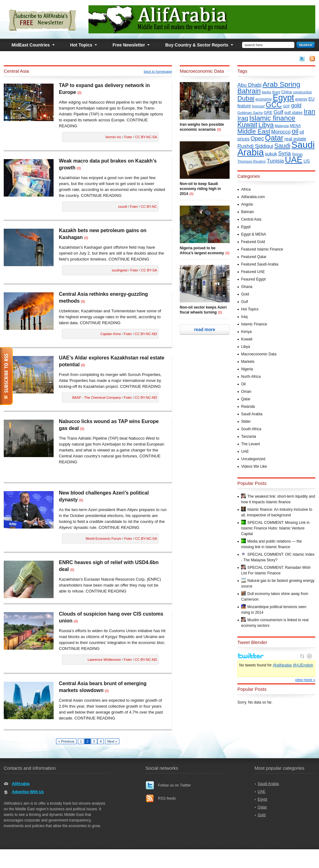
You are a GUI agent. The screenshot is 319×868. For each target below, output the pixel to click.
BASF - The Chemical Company (97, 397)
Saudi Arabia (252, 414)
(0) (79, 93)
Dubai (246, 98)
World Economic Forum (104, 539)
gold (296, 105)
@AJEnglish (303, 680)
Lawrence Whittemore (104, 660)
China (287, 92)
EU (311, 99)
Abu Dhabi (249, 85)
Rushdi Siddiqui (255, 146)
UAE (293, 160)
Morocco (281, 132)
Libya (266, 125)
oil (295, 131)
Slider (246, 422)
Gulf (279, 112)
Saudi (282, 146)
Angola (247, 204)
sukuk (271, 154)
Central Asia (251, 219)
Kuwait (247, 125)
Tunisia (275, 161)
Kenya (246, 332)
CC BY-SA (149, 270)
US (307, 161)
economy (264, 99)
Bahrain (249, 91)
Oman (246, 392)
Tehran (297, 154)
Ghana (247, 287)
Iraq (243, 118)
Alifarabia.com (253, 197)
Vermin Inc (113, 137)
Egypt (283, 98)
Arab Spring (281, 84)
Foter (128, 137)
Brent (276, 92)
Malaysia (282, 126)
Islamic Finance (254, 324)
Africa (246, 189)
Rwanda (248, 407)
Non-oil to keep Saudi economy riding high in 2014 (200, 189)
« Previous (66, 741)
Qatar (274, 138)
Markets (248, 362)
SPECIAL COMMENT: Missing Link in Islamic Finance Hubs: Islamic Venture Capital (275, 528)
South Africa (251, 429)
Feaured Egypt (253, 279)
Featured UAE (253, 272)
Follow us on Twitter (174, 785)
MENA (295, 126)
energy (301, 99)
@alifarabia (282, 680)
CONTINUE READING (101, 195)
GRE (268, 112)
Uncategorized (253, 459)
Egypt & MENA (254, 234)
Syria (285, 154)
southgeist (120, 270)
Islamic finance (272, 118)
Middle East (254, 131)
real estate (295, 139)
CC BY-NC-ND (146, 334)
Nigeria (247, 369)
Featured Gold (253, 242)
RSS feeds (167, 798)
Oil (243, 384)
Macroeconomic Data (259, 354)
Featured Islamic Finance (262, 249)
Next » (112, 741)
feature (244, 106)
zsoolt (123, 207)
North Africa (251, 377)
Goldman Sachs (250, 113)
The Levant (250, 444)
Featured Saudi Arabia (260, 264)
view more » (305, 695)
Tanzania (249, 436)
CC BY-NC (149, 207)
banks (267, 92)
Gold (245, 294)
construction (302, 92)
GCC (274, 105)
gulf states (293, 112)
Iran (309, 112)
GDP (286, 106)
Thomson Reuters (252, 161)
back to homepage (158, 71)
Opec (257, 139)
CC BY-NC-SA (146, 137)
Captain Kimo (111, 334)
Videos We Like (254, 466)
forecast (258, 106)
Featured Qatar (254, 257)
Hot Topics (250, 309)
